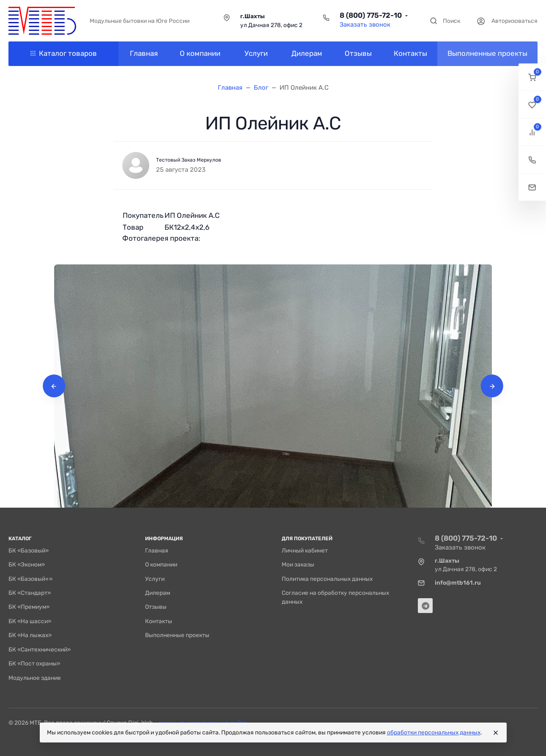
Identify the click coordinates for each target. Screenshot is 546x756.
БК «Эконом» (27, 564)
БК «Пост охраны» (34, 663)
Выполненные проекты (177, 635)
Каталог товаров (64, 53)
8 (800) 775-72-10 (371, 15)
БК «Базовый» (29, 550)
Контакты (159, 621)
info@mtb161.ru (458, 583)
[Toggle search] (445, 21)
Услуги (155, 579)
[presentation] (54, 386)
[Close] (496, 733)
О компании (161, 564)
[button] (532, 77)
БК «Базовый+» (30, 579)
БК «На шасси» (30, 621)
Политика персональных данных (327, 579)
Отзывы (156, 607)
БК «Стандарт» (30, 593)
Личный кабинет (305, 550)
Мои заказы (298, 564)
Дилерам (158, 593)
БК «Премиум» (29, 607)
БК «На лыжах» (30, 635)
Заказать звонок (365, 25)
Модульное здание (35, 678)
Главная (157, 550)
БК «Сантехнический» (40, 649)
